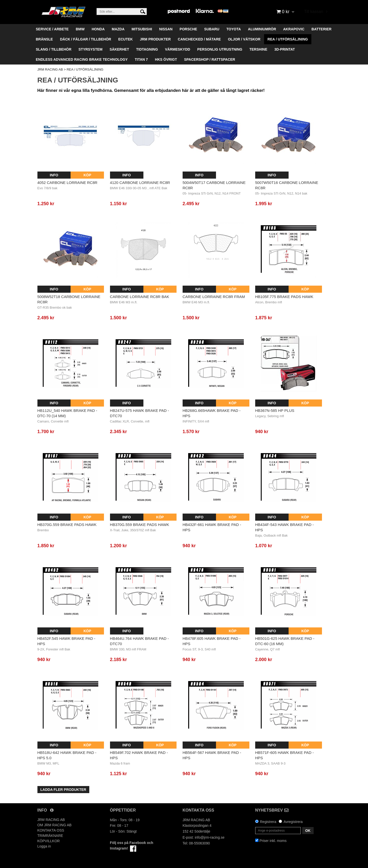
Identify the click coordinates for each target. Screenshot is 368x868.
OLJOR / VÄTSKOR (244, 39)
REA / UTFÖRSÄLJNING (288, 39)
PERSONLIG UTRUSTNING (220, 49)
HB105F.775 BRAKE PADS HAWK (284, 297)
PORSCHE (188, 29)
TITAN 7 (141, 59)
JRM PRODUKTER (155, 39)
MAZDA (118, 29)
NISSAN (166, 29)
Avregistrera (293, 822)
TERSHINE (258, 49)
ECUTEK (125, 39)
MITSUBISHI (142, 29)
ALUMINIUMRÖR (262, 29)
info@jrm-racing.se (210, 837)
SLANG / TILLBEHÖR (54, 49)
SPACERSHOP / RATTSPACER (210, 59)
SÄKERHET (119, 49)
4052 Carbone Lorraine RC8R (68, 183)
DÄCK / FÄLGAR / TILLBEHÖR (85, 39)
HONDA (98, 29)
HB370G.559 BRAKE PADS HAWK (67, 525)
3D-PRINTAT (285, 49)
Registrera (268, 822)
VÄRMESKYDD (178, 49)
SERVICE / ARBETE (52, 29)
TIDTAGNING (147, 49)
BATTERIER (322, 29)
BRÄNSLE (45, 39)
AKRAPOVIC (294, 29)
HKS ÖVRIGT (166, 59)
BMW (80, 29)
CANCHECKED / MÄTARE (199, 39)
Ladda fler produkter (63, 790)
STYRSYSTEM (90, 49)
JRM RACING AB (50, 69)
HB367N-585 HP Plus (275, 410)
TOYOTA (234, 29)
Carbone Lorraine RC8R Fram (214, 297)
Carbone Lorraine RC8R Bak (140, 297)
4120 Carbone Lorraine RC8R (140, 183)
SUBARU (212, 29)
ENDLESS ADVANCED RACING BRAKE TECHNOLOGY (82, 59)
